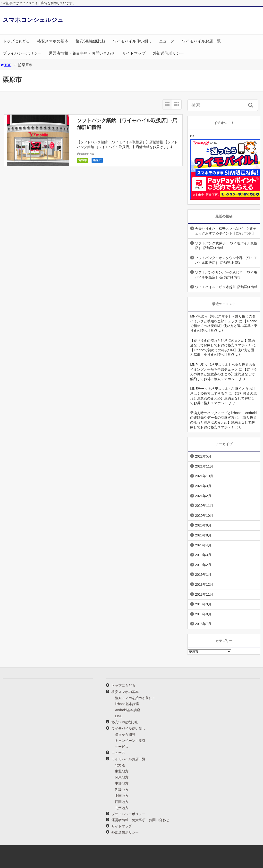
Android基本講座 (127, 710)
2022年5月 (203, 456)
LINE (119, 716)
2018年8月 (203, 614)
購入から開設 (125, 734)
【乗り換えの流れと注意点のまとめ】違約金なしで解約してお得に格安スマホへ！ (223, 374)
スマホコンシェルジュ (33, 20)
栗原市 (97, 160)
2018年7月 (203, 624)
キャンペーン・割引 (130, 741)
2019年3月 (203, 555)
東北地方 (122, 771)
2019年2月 (203, 565)
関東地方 (122, 777)
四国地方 (122, 802)
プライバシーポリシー (22, 53)
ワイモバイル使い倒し (132, 41)
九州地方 (122, 808)
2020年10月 (204, 516)
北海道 (120, 765)
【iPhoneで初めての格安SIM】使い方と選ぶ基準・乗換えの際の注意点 (224, 326)
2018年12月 (204, 584)
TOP (6, 65)
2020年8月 (203, 535)
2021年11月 (204, 466)
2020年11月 (204, 506)
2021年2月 (203, 496)
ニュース (167, 41)
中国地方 (122, 796)
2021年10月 (204, 476)
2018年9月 (203, 604)
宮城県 (83, 160)
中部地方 (122, 783)
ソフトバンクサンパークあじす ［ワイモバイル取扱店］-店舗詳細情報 (226, 275)
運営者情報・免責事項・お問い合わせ (82, 53)
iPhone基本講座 (127, 704)
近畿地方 (122, 790)
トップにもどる (16, 41)
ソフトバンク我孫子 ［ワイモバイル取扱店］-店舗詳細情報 (226, 246)
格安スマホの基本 (53, 41)
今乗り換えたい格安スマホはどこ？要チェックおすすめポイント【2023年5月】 (226, 231)
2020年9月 (203, 525)
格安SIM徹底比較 (91, 41)
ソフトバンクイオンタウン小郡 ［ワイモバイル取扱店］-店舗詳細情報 (226, 260)
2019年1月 (203, 575)
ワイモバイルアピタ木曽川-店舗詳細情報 (226, 287)
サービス (122, 747)
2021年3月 (203, 486)
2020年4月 (203, 545)
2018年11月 (204, 594)
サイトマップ (134, 53)
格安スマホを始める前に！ (135, 698)
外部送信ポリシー (168, 53)
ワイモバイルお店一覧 (201, 41)
